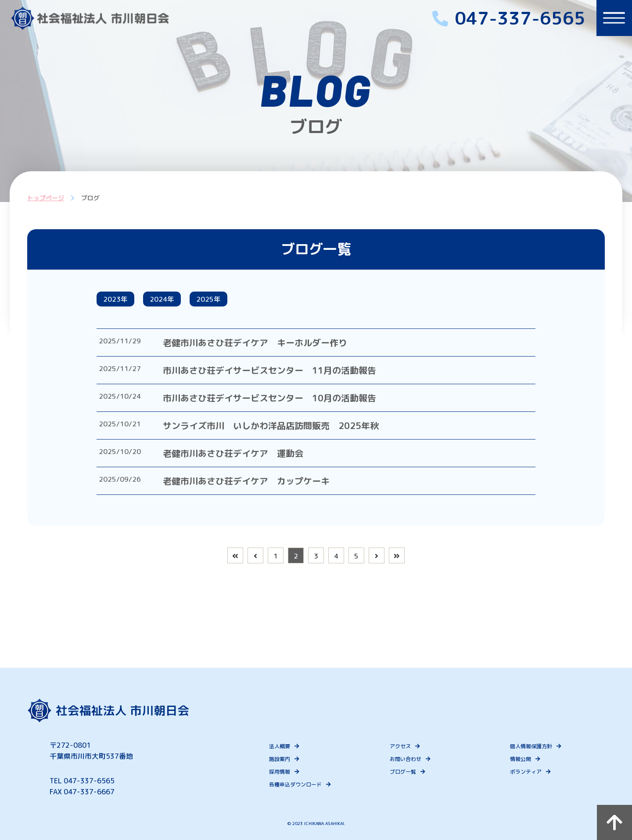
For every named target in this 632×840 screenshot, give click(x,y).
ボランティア (524, 772)
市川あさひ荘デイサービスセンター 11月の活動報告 (282, 374)
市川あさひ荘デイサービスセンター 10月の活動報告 (282, 401)
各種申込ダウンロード (303, 784)
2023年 (119, 301)
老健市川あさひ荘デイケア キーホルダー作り (267, 346)
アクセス (402, 746)
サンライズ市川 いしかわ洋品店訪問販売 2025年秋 (283, 429)
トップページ (43, 198)
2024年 (172, 301)
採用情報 (287, 772)
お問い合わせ (408, 759)
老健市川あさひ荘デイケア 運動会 (245, 457)
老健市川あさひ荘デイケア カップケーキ (259, 484)
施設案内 (287, 759)
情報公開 (518, 759)
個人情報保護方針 (529, 746)
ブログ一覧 (405, 772)
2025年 (226, 301)
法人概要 (287, 746)
